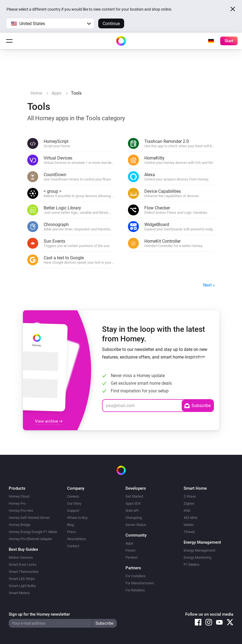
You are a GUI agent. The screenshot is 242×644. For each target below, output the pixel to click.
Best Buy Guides (23, 549)
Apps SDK (133, 503)
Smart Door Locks (23, 565)
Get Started (134, 496)
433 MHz (190, 518)
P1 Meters (192, 565)
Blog (71, 525)
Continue (111, 24)
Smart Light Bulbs (22, 586)
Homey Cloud (19, 496)
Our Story (74, 503)
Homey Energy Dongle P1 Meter (33, 532)
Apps (129, 543)
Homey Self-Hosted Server (29, 518)
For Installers (136, 576)
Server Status (136, 525)
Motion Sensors (21, 557)
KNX (187, 511)
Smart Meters (19, 593)
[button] (50, 23)
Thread (189, 532)
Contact (73, 546)
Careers (73, 496)
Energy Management (199, 550)
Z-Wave (190, 496)
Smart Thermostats (24, 572)
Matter (189, 525)
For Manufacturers (140, 583)
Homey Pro (17, 503)
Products (17, 488)
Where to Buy (77, 518)
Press (72, 532)
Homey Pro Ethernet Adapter (30, 539)
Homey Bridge (20, 525)
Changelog (134, 518)
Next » (209, 285)
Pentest (132, 557)
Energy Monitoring (197, 557)
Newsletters (77, 539)
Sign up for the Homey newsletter (39, 614)
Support (73, 511)
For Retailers (135, 590)
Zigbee (189, 503)
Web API (132, 511)
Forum (130, 550)
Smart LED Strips (22, 579)
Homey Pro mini (21, 511)
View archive (49, 421)
